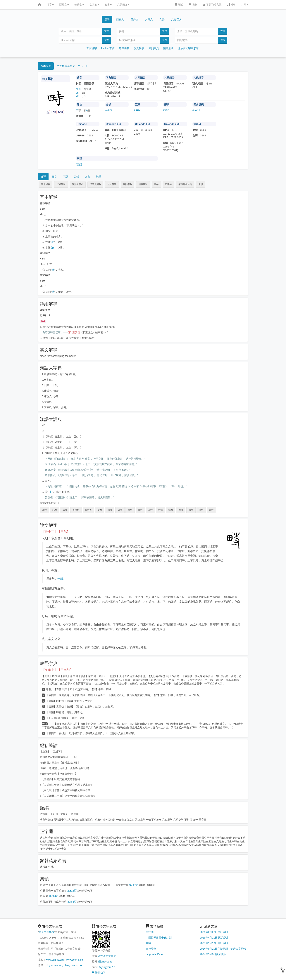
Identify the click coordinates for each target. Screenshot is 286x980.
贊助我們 (99, 973)
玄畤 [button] (150, 510)
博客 (231, 5)
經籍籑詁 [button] (143, 184)
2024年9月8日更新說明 (213, 954)
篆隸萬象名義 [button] (185, 184)
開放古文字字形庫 (188, 48)
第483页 (72, 902)
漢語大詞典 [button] (95, 184)
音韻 (76, 177)
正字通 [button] (168, 184)
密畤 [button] (100, 510)
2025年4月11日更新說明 (214, 938)
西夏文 (64, 5)
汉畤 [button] (120, 510)
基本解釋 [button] (46, 184)
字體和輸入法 (212, 5)
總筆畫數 (124, 48)
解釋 (43, 177)
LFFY (137, 110)
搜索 (106, 31)
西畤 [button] (191, 510)
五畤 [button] (44, 510)
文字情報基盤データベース (72, 66)
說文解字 (139, 48)
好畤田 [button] (88, 510)
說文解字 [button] (112, 184)
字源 (65, 177)
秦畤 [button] (181, 510)
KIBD (166, 110)
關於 (179, 5)
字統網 (150, 932)
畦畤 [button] (171, 510)
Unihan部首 (108, 48)
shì (78, 93)
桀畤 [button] (110, 510)
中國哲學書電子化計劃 (159, 938)
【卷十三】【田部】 (56, 532)
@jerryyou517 (106, 962)
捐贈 (193, 5)
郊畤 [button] (201, 510)
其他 (245, 5)
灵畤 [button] (140, 510)
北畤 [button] (55, 510)
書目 (54, 177)
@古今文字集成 (107, 956)
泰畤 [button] (130, 510)
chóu (79, 89)
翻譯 (99, 177)
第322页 (134, 885)
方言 (87, 177)
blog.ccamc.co (73, 965)
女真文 (94, 5)
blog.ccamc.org (54, 965)
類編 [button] (156, 184)
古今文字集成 (46, 932)
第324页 (54, 896)
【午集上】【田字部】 (57, 670)
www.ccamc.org (55, 960)
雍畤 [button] (211, 510)
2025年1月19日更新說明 (214, 943)
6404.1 (196, 110)
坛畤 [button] (65, 510)
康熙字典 (154, 48)
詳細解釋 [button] (61, 184)
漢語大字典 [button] (78, 184)
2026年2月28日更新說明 (214, 932)
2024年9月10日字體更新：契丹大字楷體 (223, 949)
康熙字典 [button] (128, 184)
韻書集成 (168, 48)
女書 (108, 5)
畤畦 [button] (161, 510)
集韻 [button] (201, 184)
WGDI (108, 110)
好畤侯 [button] (76, 510)
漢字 (50, 5)
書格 (148, 943)
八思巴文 (123, 5)
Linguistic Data (154, 954)
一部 (60, 579)
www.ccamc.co (74, 960)
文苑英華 (151, 949)
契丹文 (79, 5)
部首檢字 (92, 48)
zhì (78, 96)
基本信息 (46, 66)
